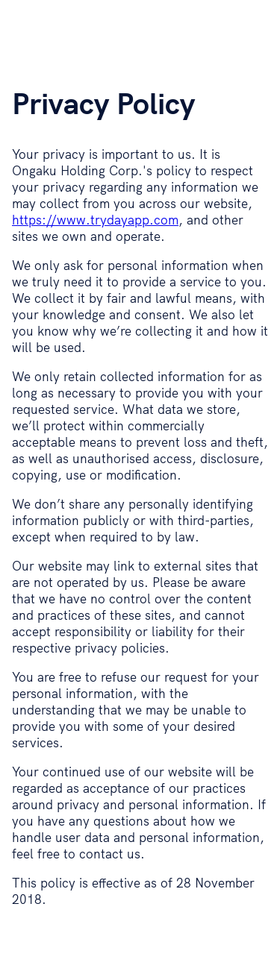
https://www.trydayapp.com (95, 220)
